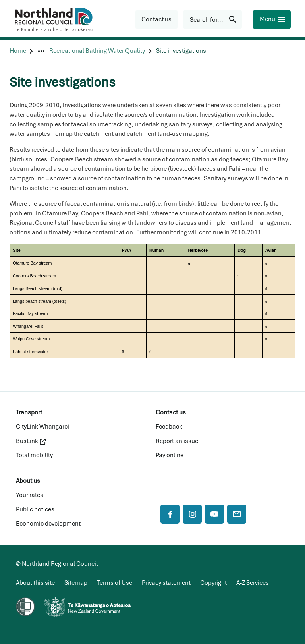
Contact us (171, 412)
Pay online (170, 455)
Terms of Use (115, 583)
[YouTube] (214, 514)
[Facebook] (170, 514)
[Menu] (272, 19)
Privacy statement (166, 583)
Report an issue (177, 441)
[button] (156, 19)
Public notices (35, 509)
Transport (29, 412)
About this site (35, 583)
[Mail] (237, 514)
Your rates (30, 495)
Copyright (213, 583)
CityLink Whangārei (42, 427)
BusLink (31, 441)
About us (28, 481)
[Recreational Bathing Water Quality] (97, 51)
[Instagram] (192, 514)
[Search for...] (212, 19)
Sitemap (76, 583)
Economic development (48, 524)
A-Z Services (253, 583)
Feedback (169, 427)
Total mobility (34, 455)
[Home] (18, 51)
